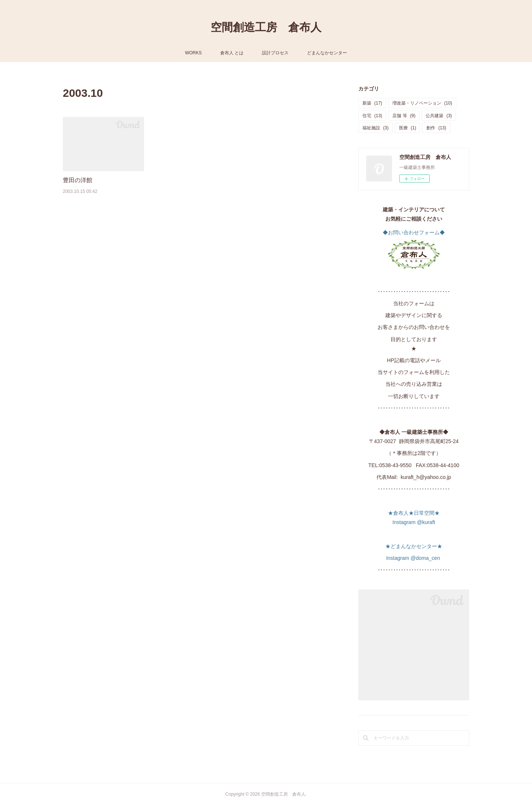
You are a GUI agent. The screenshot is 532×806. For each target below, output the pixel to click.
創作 (436, 128)
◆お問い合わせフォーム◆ (414, 232)
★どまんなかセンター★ (414, 546)
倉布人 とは (232, 53)
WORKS (193, 53)
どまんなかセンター (327, 53)
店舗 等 (404, 116)
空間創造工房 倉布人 (266, 27)
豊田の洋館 (78, 180)
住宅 (372, 116)
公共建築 (439, 116)
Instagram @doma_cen (414, 558)
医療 (408, 128)
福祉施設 (376, 128)
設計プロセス (275, 53)
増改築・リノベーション (422, 103)
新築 (372, 103)
